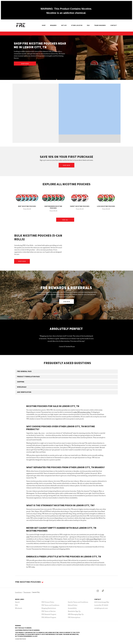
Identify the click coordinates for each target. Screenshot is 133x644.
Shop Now (25, 64)
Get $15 (64, 25)
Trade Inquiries (100, 25)
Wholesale (19, 608)
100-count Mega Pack (94, 539)
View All (65, 220)
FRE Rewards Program (49, 614)
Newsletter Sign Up (74, 611)
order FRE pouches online (82, 412)
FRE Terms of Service (48, 611)
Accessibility (72, 608)
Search (17, 602)
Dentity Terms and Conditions (78, 602)
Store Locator (77, 25)
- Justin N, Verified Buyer (67, 346)
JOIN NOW (66, 302)
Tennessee (27, 592)
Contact (114, 25)
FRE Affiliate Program (49, 617)
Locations (18, 592)
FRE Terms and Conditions (50, 605)
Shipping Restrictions (49, 608)
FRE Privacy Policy (48, 602)
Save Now (66, 165)
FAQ (88, 25)
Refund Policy (73, 605)
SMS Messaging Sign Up (76, 614)
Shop (44, 25)
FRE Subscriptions (74, 617)
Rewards (53, 25)
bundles (55, 547)
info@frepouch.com (101, 608)
